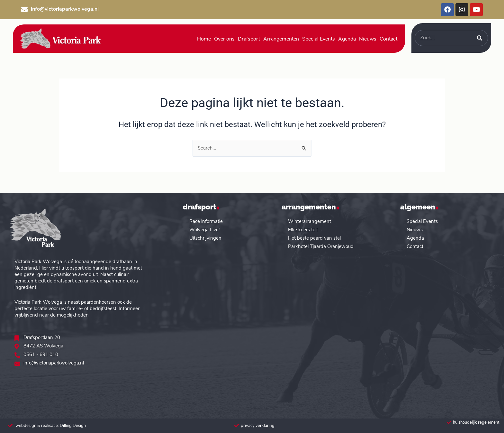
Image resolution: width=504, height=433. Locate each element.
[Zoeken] (480, 38)
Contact (388, 39)
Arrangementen (281, 39)
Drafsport (249, 39)
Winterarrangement (310, 221)
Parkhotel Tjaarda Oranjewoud (321, 247)
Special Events (319, 39)
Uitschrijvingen (205, 238)
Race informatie (206, 221)
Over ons (224, 39)
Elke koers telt (303, 230)
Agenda (347, 39)
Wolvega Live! (204, 230)
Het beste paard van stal (314, 238)
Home (204, 39)
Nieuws (368, 39)
